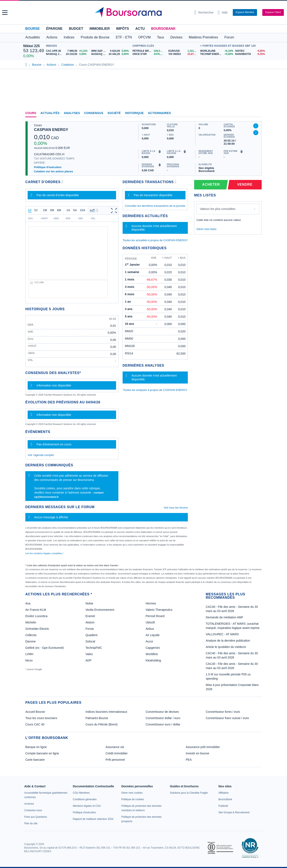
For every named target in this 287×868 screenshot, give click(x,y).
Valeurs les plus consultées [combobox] (218, 209)
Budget (76, 29)
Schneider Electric (37, 629)
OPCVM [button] (144, 37)
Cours (31, 113)
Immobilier (100, 29)
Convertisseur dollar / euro (163, 718)
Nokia (89, 603)
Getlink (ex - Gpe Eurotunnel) (45, 648)
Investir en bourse (197, 753)
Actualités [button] (33, 37)
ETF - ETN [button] (124, 37)
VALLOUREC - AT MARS (222, 634)
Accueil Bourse (35, 712)
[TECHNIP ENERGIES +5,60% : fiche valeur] (216, 54)
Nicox (29, 660)
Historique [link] (134, 113)
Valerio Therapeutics (159, 610)
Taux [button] (161, 37)
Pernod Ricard (155, 616)
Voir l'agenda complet (41, 455)
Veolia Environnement (100, 610)
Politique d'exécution (48, 167)
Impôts (123, 29)
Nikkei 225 (31, 46)
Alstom (90, 622)
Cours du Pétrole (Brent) (102, 724)
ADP (89, 660)
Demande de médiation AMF (224, 617)
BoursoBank (163, 29)
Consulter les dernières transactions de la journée (155, 206)
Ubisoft (150, 622)
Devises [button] (177, 37)
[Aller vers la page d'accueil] (142, 12)
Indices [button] (69, 37)
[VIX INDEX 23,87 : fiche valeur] (183, 54)
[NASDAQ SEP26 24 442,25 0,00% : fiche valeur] (111, 54)
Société (114, 113)
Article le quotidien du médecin (226, 647)
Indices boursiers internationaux (106, 712)
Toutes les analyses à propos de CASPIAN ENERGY (155, 390)
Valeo (89, 654)
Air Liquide (153, 635)
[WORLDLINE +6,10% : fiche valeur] (216, 51)
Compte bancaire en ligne (42, 753)
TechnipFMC (94, 648)
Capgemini (153, 648)
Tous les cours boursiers (41, 718)
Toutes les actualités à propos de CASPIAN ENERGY (155, 240)
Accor (149, 641)
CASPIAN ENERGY (51, 130)
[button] (5, 13)
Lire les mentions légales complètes (44, 553)
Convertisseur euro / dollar (163, 724)
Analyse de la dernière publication (228, 641)
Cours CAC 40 (35, 724)
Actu (140, 29)
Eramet (90, 616)
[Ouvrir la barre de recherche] (204, 12)
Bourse (32, 29)
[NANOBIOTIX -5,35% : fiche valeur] (249, 54)
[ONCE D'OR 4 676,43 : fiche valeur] (149, 54)
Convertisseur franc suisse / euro (227, 718)
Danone (30, 641)
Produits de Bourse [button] (95, 37)
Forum (229, 37)
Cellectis (31, 635)
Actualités (50, 113)
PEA (189, 760)
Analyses (72, 113)
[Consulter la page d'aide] (223, 12)
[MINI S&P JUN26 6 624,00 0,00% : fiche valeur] (111, 51)
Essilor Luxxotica (36, 616)
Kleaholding (153, 660)
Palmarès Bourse (97, 718)
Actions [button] (52, 37)
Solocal (90, 641)
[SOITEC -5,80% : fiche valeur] (249, 51)
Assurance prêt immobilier (203, 747)
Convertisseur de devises (162, 712)
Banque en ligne (36, 747)
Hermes (151, 603)
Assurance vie (115, 747)
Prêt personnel (115, 760)
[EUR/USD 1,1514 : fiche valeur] (183, 51)
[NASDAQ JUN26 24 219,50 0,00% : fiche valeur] (67, 54)
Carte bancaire (35, 760)
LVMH (29, 654)
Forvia (90, 629)
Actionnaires (159, 113)
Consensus (94, 113)
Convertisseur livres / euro (223, 712)
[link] (29, 804)
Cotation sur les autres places (53, 171)
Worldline (152, 654)
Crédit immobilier (117, 753)
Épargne (54, 29)
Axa (28, 603)
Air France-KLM (36, 610)
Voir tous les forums (176, 508)
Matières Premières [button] (203, 37)
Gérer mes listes (206, 229)
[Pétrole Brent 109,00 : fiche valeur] (149, 51)
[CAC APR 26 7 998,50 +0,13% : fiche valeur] (67, 51)
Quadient (91, 635)
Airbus (150, 629)
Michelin (31, 622)
